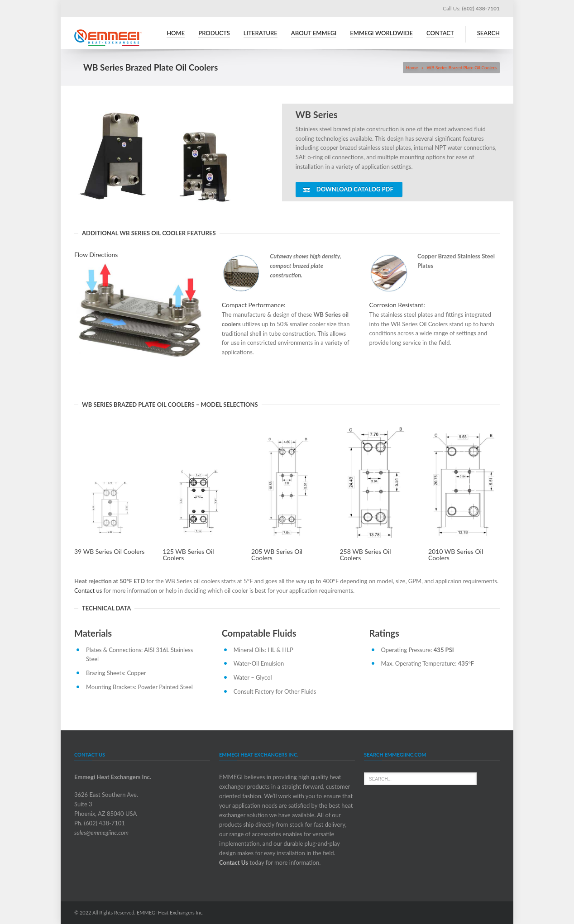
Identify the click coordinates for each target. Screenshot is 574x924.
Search (488, 33)
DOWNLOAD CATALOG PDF (348, 190)
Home (176, 33)
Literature (261, 33)
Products (214, 33)
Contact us (88, 591)
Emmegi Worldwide (381, 33)
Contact (440, 33)
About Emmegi (314, 33)
